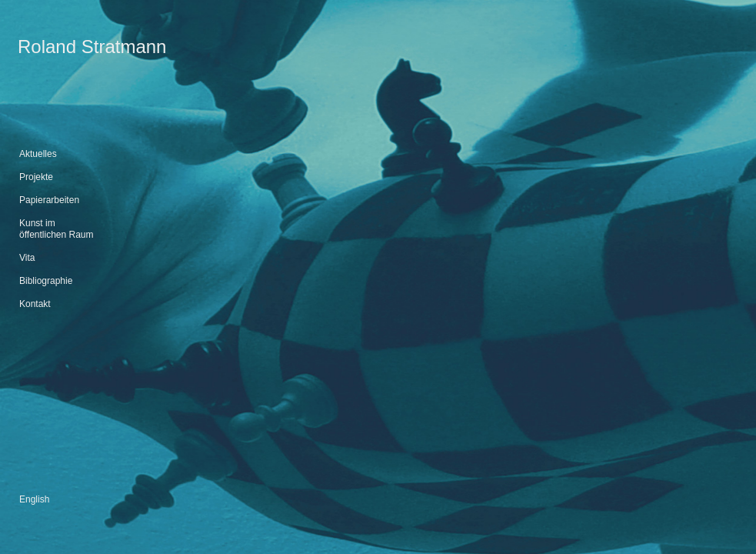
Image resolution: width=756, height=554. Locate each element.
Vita (27, 258)
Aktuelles (38, 154)
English (34, 499)
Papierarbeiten (49, 200)
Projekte (36, 177)
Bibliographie (46, 281)
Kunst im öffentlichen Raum (57, 229)
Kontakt (35, 304)
